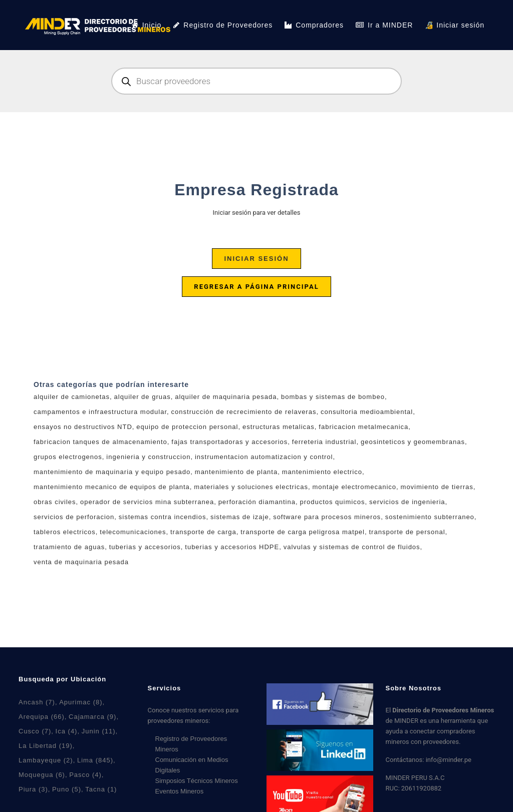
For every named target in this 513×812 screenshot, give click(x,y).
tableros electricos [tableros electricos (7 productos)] (65, 532)
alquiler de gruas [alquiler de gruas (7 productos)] (143, 397)
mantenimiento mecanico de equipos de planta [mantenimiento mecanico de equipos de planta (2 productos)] (112, 487)
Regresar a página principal (256, 287)
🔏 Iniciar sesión (455, 25)
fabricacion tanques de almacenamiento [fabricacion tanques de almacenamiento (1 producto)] (100, 442)
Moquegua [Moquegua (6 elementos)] (42, 775)
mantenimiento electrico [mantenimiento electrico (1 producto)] (322, 472)
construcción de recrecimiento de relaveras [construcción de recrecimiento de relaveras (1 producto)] (244, 412)
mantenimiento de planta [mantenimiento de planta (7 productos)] (236, 472)
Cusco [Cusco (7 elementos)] (35, 731)
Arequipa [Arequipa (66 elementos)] (42, 717)
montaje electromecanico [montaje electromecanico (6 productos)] (355, 487)
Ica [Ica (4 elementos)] (67, 731)
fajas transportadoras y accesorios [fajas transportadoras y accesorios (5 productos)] (229, 442)
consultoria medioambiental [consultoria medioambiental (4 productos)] (367, 412)
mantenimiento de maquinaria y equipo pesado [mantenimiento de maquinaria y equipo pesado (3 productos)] (112, 472)
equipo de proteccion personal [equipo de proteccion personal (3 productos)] (187, 427)
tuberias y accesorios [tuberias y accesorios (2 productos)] (145, 547)
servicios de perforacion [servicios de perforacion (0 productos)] (74, 517)
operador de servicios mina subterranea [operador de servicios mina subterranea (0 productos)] (147, 502)
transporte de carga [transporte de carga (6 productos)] (203, 532)
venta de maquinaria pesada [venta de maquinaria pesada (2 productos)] (81, 562)
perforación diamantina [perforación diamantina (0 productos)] (257, 502)
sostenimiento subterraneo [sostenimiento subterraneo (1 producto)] (430, 517)
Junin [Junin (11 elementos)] (99, 731)
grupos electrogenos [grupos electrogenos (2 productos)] (68, 457)
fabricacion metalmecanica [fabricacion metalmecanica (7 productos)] (363, 427)
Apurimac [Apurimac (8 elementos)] (81, 702)
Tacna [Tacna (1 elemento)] (101, 789)
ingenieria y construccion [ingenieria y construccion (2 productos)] (148, 457)
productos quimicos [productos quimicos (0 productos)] (332, 502)
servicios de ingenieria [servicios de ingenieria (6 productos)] (407, 502)
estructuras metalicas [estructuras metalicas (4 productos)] (279, 427)
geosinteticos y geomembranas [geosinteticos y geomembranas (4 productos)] (413, 442)
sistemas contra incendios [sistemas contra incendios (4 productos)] (163, 517)
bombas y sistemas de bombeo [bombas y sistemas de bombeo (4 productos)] (333, 397)
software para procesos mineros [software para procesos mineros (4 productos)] (327, 517)
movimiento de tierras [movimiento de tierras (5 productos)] (437, 487)
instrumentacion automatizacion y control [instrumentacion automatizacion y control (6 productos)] (264, 457)
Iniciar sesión (256, 259)
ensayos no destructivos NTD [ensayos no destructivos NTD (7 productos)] (83, 427)
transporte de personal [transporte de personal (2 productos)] (407, 532)
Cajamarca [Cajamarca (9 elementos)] (92, 717)
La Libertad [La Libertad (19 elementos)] (46, 746)
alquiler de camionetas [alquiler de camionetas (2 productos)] (72, 397)
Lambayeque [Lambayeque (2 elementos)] (46, 760)
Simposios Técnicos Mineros (197, 781)
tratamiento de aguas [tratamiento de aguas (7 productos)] (69, 547)
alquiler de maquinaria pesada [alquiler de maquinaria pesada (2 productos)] (226, 397)
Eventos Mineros (180, 791)
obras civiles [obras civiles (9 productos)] (55, 502)
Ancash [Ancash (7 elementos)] (37, 702)
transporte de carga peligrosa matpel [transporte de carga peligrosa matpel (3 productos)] (303, 532)
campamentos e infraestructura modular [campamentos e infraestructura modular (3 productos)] (100, 412)
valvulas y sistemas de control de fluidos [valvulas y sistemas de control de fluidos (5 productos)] (352, 547)
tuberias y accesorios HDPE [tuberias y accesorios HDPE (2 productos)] (232, 547)
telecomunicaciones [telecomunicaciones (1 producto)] (133, 532)
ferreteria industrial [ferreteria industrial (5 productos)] (324, 442)
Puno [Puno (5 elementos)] (67, 789)
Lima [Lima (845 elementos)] (95, 760)
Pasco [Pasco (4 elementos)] (85, 775)
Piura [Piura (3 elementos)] (33, 789)
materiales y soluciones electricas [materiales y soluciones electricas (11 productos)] (251, 487)
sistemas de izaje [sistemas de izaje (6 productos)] (240, 517)
